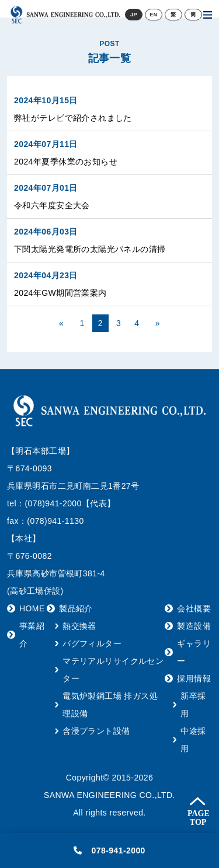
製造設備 (194, 626)
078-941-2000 (109, 850)
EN (153, 15)
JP (134, 15)
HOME (32, 608)
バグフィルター (92, 643)
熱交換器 (79, 626)
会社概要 (194, 608)
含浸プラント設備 (96, 731)
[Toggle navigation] (208, 15)
